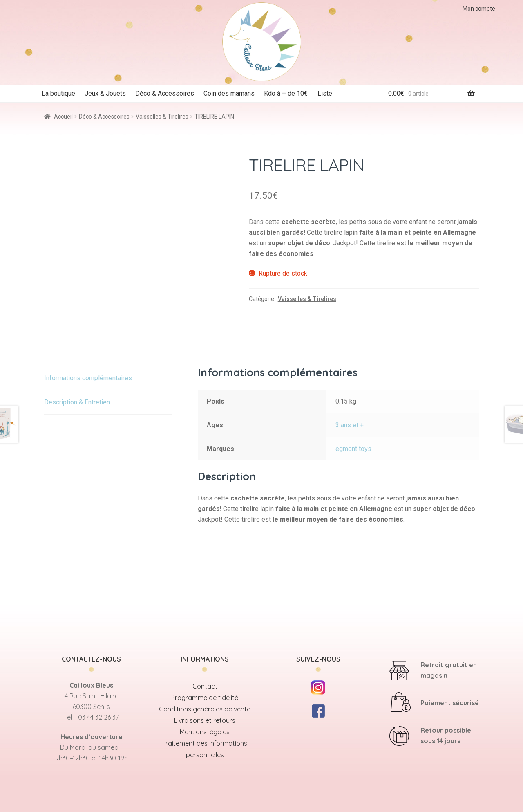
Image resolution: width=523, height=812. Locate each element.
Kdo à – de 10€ (286, 93)
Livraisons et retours (205, 720)
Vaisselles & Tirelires (162, 117)
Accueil (63, 117)
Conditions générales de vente (205, 709)
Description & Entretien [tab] (77, 402)
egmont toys (353, 449)
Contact (205, 686)
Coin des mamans (229, 93)
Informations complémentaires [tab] (88, 378)
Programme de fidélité (205, 698)
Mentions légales (205, 732)
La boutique (58, 93)
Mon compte (479, 9)
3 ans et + (350, 425)
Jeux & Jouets (105, 93)
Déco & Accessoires (165, 93)
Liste (325, 93)
